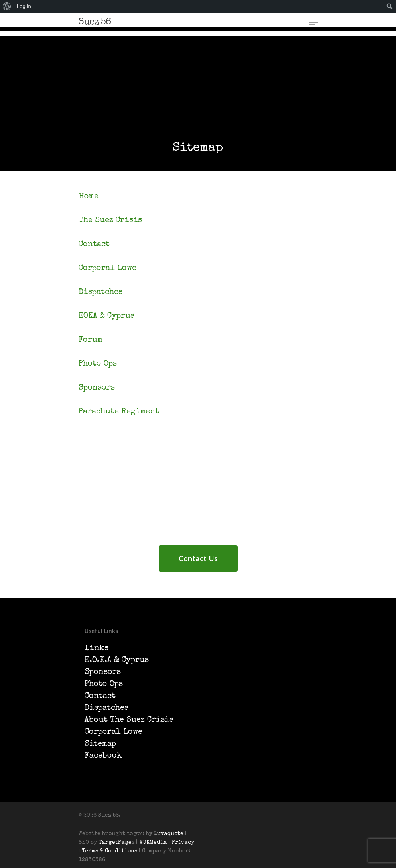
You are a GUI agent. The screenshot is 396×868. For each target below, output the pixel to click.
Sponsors (97, 388)
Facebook (103, 756)
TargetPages (116, 843)
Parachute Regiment (119, 412)
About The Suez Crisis (129, 720)
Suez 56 (95, 22)
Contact (94, 245)
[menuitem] (7, 6)
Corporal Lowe (107, 268)
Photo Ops (98, 364)
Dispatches (100, 292)
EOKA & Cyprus (106, 316)
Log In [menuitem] (24, 6)
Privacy (183, 843)
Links (97, 649)
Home (89, 197)
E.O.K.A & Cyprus (117, 660)
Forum (91, 340)
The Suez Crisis (110, 221)
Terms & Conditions (110, 851)
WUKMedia (153, 843)
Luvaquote (169, 834)
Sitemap (100, 744)
